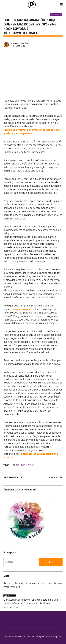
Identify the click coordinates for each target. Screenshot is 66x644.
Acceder (8, 583)
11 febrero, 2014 (19, 46)
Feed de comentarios (49, 583)
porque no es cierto (23, 309)
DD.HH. (32, 465)
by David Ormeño (19, 43)
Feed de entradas (25, 583)
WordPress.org (12, 587)
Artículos (56, 15)
